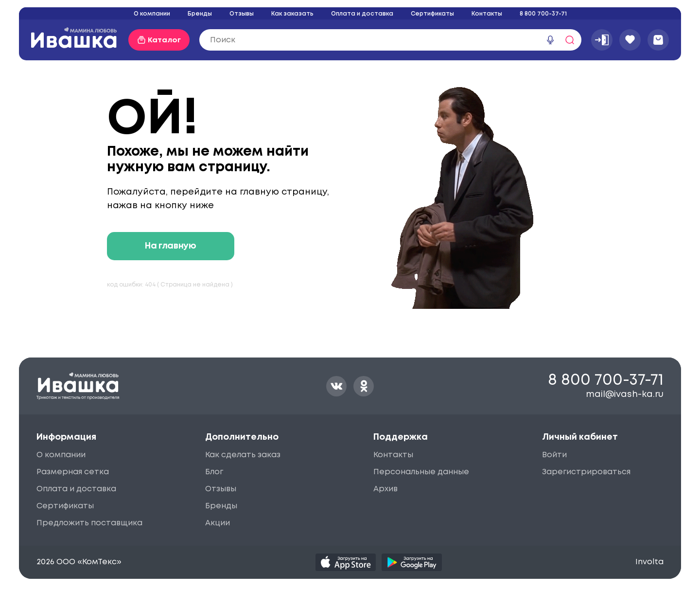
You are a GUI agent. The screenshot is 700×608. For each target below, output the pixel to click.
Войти (554, 455)
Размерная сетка (73, 472)
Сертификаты (432, 14)
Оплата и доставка (362, 14)
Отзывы (242, 14)
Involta (649, 562)
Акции (218, 523)
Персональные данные (421, 472)
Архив (385, 489)
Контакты (487, 14)
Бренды (200, 14)
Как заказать (292, 14)
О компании (152, 14)
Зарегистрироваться (586, 472)
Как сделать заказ (243, 455)
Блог (214, 472)
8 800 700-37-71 (543, 14)
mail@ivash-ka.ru (625, 394)
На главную (170, 246)
